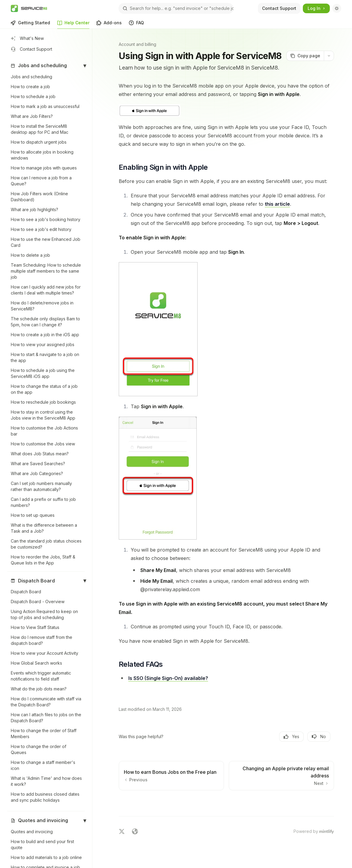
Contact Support (279, 8)
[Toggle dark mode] (337, 8)
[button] (46, 66)
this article (277, 204)
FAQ (136, 24)
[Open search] (176, 8)
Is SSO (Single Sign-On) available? (168, 678)
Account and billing (137, 44)
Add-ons (109, 24)
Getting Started (30, 24)
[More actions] (329, 56)
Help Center (73, 24)
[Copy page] (305, 56)
